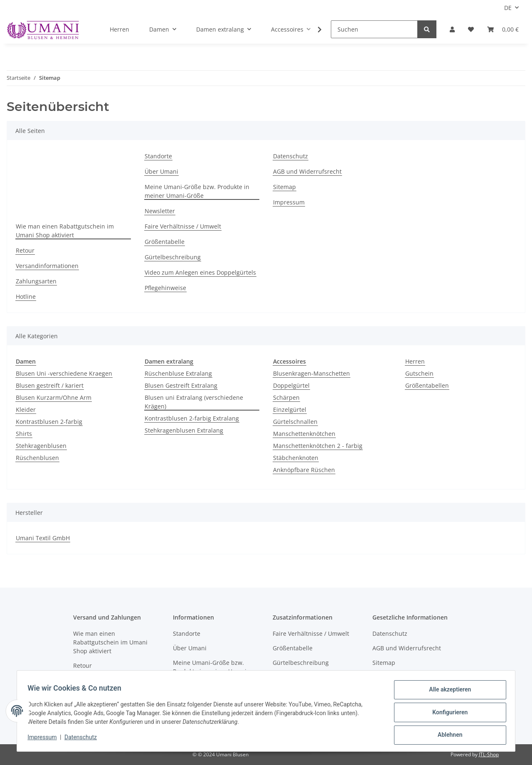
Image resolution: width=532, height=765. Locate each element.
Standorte (158, 156)
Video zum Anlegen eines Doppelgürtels (200, 272)
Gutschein (419, 373)
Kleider (26, 410)
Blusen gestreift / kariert (50, 385)
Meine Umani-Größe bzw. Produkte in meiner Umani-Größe (197, 191)
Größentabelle (165, 242)
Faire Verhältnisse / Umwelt (183, 226)
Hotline (26, 296)
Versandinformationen (47, 266)
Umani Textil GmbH (43, 538)
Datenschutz (291, 156)
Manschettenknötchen (304, 434)
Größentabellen (427, 385)
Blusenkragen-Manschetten (312, 373)
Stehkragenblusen (41, 446)
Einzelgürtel (290, 410)
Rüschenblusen (37, 458)
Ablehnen (447, 735)
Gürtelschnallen (295, 422)
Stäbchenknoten (296, 458)
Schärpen (286, 397)
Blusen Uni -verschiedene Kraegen (64, 373)
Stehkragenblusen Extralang (184, 430)
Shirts (24, 434)
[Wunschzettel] (471, 29)
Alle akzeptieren (447, 692)
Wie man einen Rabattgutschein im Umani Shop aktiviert (65, 231)
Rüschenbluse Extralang (178, 373)
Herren (415, 361)
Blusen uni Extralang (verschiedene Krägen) (194, 402)
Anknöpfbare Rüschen (304, 470)
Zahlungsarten (36, 281)
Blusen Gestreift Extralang (181, 385)
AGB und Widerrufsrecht (307, 171)
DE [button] (508, 8)
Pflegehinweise (165, 288)
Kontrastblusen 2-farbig (49, 422)
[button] (452, 29)
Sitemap (284, 187)
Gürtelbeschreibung (173, 257)
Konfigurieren (447, 714)
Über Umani (161, 171)
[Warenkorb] (503, 29)
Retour (25, 250)
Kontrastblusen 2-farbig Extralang (192, 418)
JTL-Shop (489, 754)
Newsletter (160, 211)
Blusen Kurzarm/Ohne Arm (54, 397)
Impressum (289, 202)
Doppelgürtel (291, 385)
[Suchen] (374, 29)
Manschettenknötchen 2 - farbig (318, 446)
